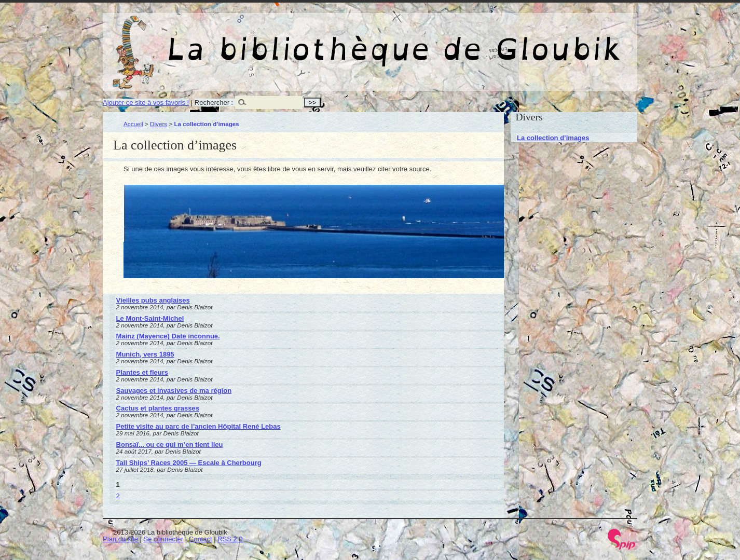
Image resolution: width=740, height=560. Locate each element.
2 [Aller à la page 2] (118, 496)
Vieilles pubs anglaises (153, 300)
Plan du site (120, 539)
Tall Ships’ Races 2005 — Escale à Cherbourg (189, 463)
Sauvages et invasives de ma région (174, 391)
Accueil (133, 124)
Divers (159, 124)
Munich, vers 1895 (145, 354)
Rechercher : (214, 103)
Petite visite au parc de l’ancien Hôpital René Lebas (198, 426)
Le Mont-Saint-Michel (150, 318)
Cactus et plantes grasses (158, 408)
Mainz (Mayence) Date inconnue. (168, 336)
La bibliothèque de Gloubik (480, 40)
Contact (201, 539)
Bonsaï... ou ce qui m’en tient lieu (170, 445)
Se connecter (164, 539)
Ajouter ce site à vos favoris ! (146, 103)
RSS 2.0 (230, 539)
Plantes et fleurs (142, 372)
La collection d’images (553, 138)
